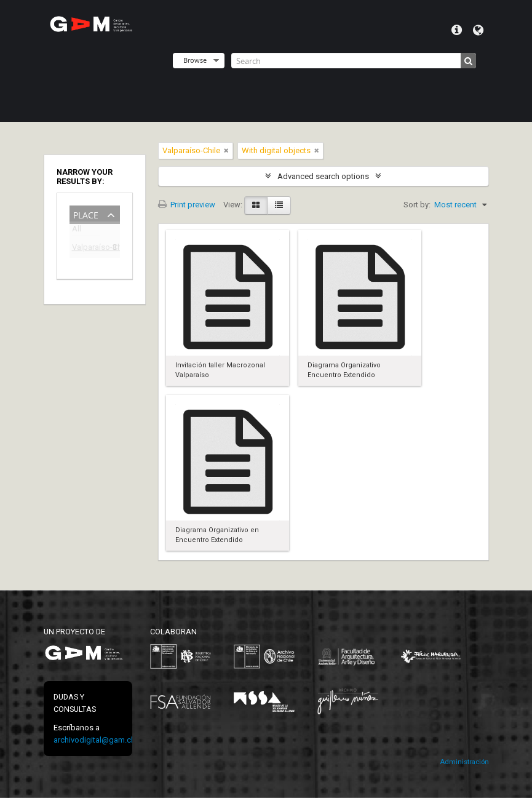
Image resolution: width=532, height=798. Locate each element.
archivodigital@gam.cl (93, 740)
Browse (195, 60)
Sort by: (417, 205)
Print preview (187, 205)
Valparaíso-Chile (86, 249)
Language (478, 30)
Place (86, 214)
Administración (464, 762)
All (77, 231)
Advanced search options (323, 176)
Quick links (457, 30)
